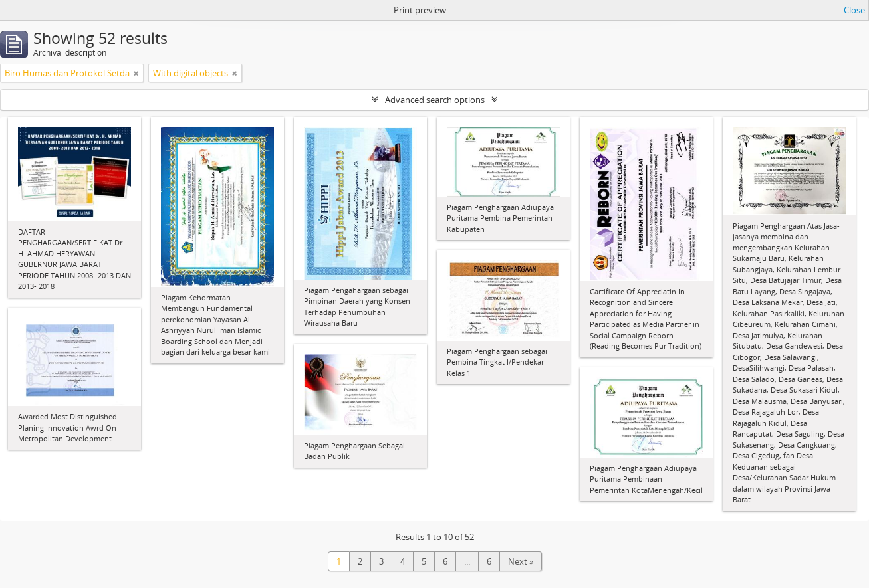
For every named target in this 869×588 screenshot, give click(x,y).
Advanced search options (435, 100)
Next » (521, 561)
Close (854, 10)
